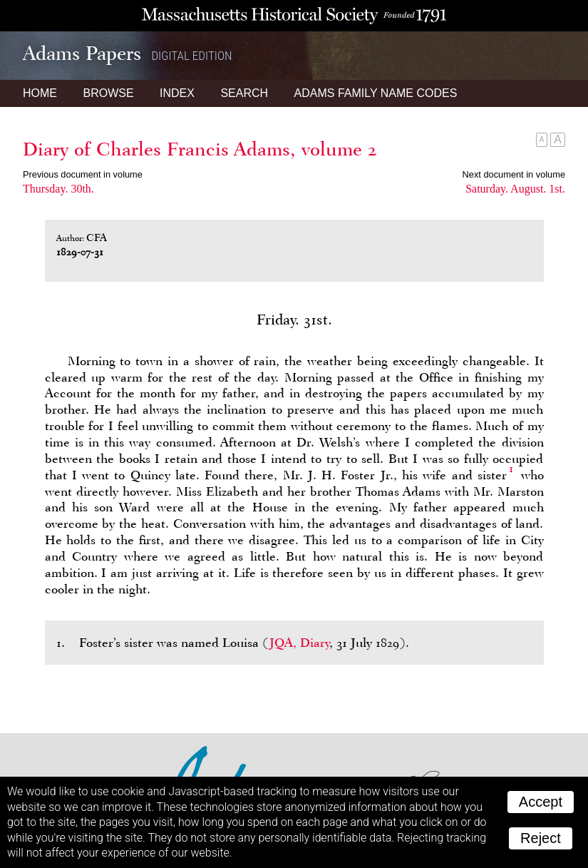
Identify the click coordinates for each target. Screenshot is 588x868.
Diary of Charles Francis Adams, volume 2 (200, 149)
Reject (541, 838)
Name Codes (376, 93)
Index (177, 93)
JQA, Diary (299, 643)
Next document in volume (514, 174)
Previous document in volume (83, 174)
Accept (541, 802)
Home (40, 93)
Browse (108, 93)
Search (244, 93)
